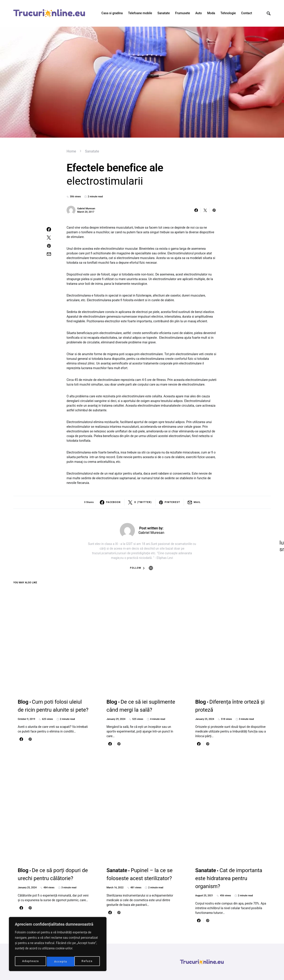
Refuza (60, 962)
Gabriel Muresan (86, 209)
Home (71, 151)
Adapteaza (30, 962)
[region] (58, 945)
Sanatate (92, 151)
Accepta (87, 962)
